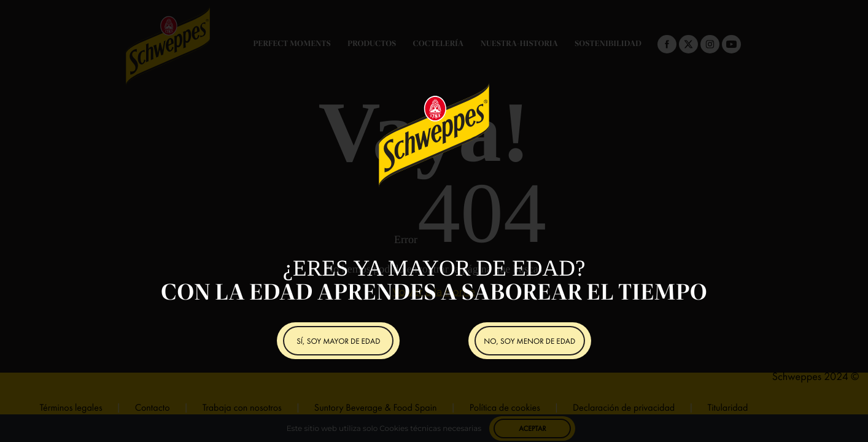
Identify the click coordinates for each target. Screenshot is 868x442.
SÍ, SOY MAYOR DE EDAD (338, 341)
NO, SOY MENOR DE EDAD (529, 341)
